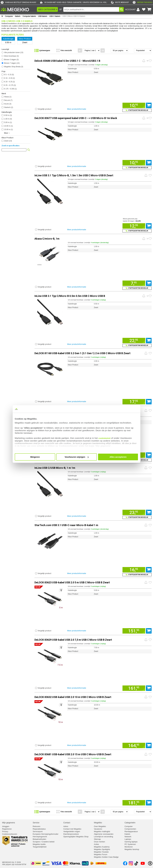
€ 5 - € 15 (9, 75)
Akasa (8, 97)
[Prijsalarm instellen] (144, 61)
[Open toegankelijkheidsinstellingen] (150, 863)
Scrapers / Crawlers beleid (44, 842)
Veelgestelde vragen (72, 831)
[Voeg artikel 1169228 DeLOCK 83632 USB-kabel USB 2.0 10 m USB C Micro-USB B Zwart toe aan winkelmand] (134, 745)
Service (36, 823)
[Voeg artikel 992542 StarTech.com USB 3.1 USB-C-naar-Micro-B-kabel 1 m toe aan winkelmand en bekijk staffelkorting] (137, 575)
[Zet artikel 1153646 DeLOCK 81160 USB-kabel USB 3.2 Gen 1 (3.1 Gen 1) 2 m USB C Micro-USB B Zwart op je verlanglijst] (150, 353)
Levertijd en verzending (103, 837)
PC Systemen (130, 844)
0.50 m (8, 115)
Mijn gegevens (9, 823)
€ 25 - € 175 (10, 85)
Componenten (130, 829)
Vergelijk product (44, 109)
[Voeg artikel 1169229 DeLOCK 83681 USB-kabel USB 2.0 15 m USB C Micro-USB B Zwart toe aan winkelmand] (134, 803)
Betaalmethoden (40, 839)
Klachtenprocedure (71, 834)
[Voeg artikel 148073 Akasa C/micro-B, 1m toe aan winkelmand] (134, 283)
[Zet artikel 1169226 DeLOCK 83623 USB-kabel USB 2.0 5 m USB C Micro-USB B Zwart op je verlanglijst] (150, 582)
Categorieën (130, 823)
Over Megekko (100, 826)
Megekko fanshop (132, 849)
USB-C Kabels (55, 16)
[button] (47, 9)
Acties (96, 844)
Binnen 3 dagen (11, 60)
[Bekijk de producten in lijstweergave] (44, 51)
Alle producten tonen (14, 52)
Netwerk (128, 837)
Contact (67, 823)
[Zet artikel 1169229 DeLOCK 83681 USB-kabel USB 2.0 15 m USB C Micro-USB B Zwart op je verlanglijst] (150, 754)
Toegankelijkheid (40, 847)
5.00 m (8, 122)
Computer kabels (29, 16)
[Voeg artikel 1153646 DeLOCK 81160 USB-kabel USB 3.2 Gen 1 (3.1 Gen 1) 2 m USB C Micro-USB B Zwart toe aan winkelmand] (134, 402)
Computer (9, 16)
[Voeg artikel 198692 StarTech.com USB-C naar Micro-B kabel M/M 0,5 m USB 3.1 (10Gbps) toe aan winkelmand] (149, 455)
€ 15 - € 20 (9, 78)
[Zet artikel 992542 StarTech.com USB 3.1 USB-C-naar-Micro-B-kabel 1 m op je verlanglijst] (150, 525)
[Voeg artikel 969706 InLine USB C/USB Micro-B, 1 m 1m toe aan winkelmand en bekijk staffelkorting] (137, 517)
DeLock (8, 100)
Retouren (37, 826)
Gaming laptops (131, 842)
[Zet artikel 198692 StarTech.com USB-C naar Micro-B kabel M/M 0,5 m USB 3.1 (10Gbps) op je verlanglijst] (150, 411)
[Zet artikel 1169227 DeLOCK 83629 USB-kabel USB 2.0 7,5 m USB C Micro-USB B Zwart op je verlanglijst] (150, 640)
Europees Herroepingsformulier (46, 834)
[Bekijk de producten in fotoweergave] (66, 51)
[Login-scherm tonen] (133, 10)
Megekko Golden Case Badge (106, 857)
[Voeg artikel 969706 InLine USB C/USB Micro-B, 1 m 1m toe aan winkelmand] (134, 512)
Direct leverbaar (11, 56)
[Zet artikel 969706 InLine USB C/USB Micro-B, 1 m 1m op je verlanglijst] (150, 468)
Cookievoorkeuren (10, 834)
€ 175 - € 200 (10, 89)
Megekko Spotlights (102, 849)
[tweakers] (120, 2)
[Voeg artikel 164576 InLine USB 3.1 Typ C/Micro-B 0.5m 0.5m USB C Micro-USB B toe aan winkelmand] (134, 341)
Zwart (8, 141)
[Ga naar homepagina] (18, 10)
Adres (66, 826)
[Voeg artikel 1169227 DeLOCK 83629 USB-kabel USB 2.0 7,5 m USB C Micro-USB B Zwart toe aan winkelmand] (134, 688)
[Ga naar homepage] (2, 16)
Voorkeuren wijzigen (77, 457)
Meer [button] (6, 133)
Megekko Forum (101, 854)
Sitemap (97, 839)
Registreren (7, 829)
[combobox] (91, 9)
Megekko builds (39, 844)
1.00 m (8, 119)
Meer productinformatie (77, 109)
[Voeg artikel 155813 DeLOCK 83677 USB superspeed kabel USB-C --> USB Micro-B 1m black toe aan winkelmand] (134, 163)
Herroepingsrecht (40, 837)
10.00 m (8, 126)
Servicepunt (38, 831)
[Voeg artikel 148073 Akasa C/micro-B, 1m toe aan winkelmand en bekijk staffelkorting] (137, 288)
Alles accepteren (118, 457)
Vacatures (98, 829)
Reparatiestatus (39, 829)
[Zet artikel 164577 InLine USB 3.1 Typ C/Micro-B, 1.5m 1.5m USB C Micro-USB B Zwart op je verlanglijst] (150, 175)
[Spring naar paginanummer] (91, 50)
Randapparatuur (131, 831)
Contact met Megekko (72, 829)
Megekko (98, 823)
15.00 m (8, 129)
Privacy (5, 831)
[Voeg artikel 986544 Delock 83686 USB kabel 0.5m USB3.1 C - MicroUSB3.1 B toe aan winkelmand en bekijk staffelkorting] (137, 110)
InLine (8, 104)
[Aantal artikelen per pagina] (119, 50)
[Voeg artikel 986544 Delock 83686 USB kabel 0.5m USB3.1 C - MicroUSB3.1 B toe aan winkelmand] (134, 105)
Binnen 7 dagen (12, 63)
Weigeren (35, 457)
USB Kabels (43, 16)
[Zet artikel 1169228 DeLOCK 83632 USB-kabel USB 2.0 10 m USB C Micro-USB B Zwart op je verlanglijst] (150, 697)
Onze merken (99, 842)
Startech (9, 107)
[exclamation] (142, 2)
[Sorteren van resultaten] (143, 50)
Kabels (18, 16)
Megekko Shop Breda (14, 67)
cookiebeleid (105, 438)
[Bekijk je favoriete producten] (144, 10)
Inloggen (6, 826)
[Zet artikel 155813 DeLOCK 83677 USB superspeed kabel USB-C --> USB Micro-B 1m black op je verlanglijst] (150, 118)
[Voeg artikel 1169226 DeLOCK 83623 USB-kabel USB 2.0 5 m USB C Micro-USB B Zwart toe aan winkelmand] (134, 631)
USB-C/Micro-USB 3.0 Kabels (74, 16)
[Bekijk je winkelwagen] (149, 10)
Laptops (128, 839)
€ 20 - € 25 (9, 82)
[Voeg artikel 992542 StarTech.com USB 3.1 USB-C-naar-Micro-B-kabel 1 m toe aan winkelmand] (134, 570)
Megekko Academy (102, 847)
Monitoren (129, 847)
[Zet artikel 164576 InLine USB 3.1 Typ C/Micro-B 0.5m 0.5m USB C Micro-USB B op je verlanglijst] (150, 296)
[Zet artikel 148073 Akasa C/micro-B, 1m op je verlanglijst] (150, 239)
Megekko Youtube (101, 852)
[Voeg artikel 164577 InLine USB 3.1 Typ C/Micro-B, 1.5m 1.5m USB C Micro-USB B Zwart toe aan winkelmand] (134, 226)
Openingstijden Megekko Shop (76, 837)
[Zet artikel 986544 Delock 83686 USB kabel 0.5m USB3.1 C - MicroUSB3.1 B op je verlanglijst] (150, 61)
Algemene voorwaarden (104, 834)
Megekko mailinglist (102, 831)
